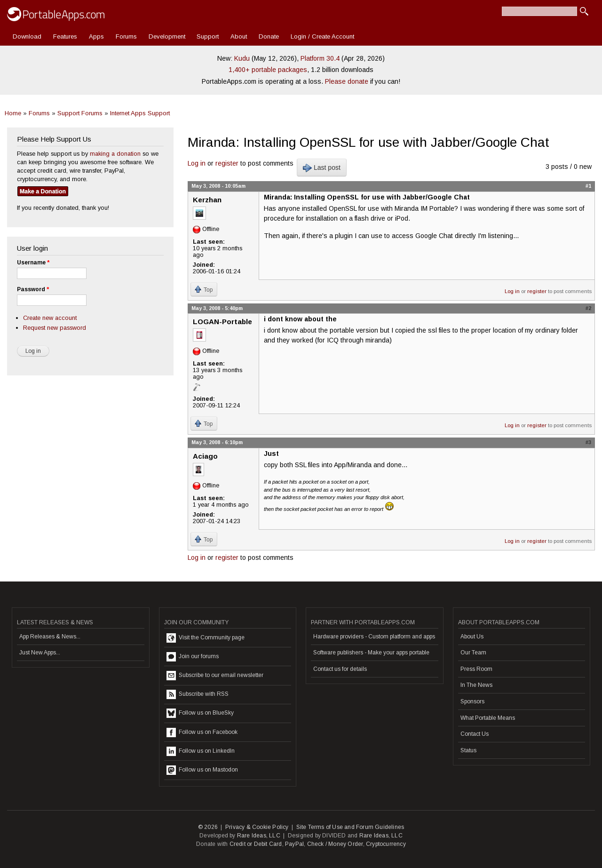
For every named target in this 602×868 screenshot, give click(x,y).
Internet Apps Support (140, 113)
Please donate (347, 81)
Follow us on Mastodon (202, 770)
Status (468, 750)
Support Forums (80, 113)
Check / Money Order (335, 844)
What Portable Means (488, 718)
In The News (476, 685)
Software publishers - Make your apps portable (371, 653)
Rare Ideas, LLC (259, 836)
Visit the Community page (206, 638)
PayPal (294, 844)
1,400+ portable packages (268, 70)
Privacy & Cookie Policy (257, 827)
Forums (126, 36)
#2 (588, 308)
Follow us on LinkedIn (201, 751)
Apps (96, 36)
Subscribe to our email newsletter (215, 676)
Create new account (50, 318)
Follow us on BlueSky (200, 713)
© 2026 (208, 827)
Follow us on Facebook (202, 733)
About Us (472, 637)
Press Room (476, 669)
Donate (269, 36)
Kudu (242, 58)
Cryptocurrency (386, 844)
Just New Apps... (40, 653)
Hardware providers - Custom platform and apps (374, 637)
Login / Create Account (322, 36)
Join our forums (193, 657)
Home (13, 113)
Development (167, 36)
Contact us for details (340, 669)
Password (33, 289)
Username (33, 263)
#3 (588, 442)
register (227, 163)
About (239, 36)
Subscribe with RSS (198, 694)
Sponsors (472, 701)
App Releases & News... (50, 637)
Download (27, 36)
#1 (588, 186)
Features (65, 36)
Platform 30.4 (320, 58)
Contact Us (475, 734)
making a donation (115, 154)
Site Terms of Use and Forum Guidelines (350, 827)
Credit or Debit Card (256, 844)
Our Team (473, 653)
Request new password (55, 328)
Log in (197, 163)
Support (208, 36)
